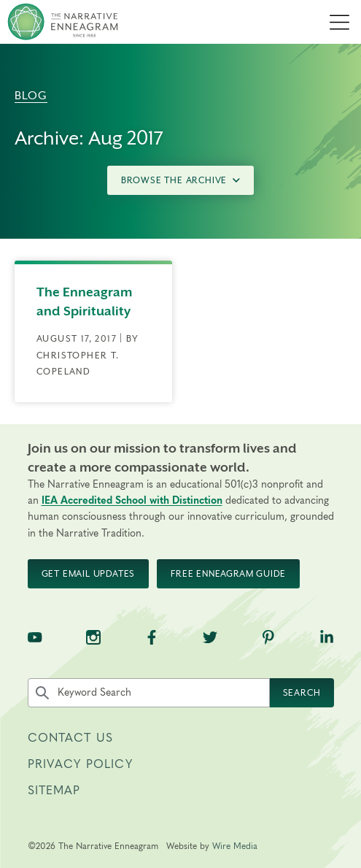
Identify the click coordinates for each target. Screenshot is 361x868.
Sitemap (54, 791)
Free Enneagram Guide (228, 574)
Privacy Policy (80, 764)
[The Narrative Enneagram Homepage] (63, 22)
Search (302, 693)
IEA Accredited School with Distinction (132, 501)
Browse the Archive (180, 180)
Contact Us (71, 738)
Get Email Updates (89, 574)
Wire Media (235, 846)
